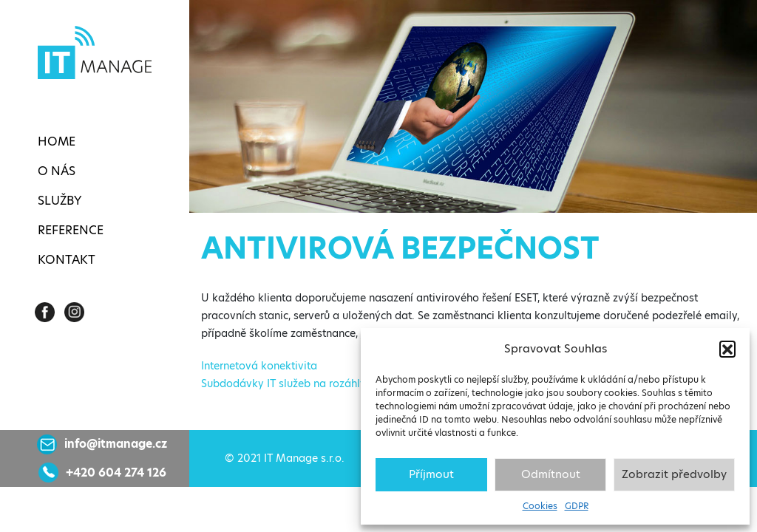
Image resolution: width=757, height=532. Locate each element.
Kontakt (67, 260)
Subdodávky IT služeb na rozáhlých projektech (317, 383)
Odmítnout (551, 474)
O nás (57, 171)
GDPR (577, 506)
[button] (727, 349)
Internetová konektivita (259, 366)
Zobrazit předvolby (674, 474)
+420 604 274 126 (116, 473)
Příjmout (431, 474)
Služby (60, 201)
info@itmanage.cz (116, 444)
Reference (71, 230)
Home (57, 141)
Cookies (540, 506)
